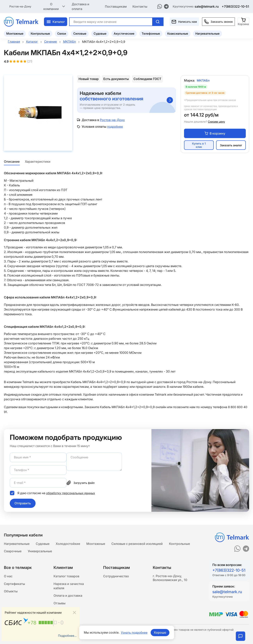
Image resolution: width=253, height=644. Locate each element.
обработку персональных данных (72, 493)
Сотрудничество (116, 576)
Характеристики (38, 162)
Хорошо (160, 632)
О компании (55, 6)
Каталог (56, 21)
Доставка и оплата (80, 6)
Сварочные (13, 551)
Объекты (11, 592)
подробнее (115, 127)
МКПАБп (203, 81)
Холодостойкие (68, 543)
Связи (62, 33)
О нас (8, 576)
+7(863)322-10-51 (235, 6)
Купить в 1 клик (199, 146)
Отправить (23, 504)
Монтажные (15, 33)
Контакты (140, 6)
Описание (12, 162)
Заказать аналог (231, 146)
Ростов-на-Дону (20, 6)
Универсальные (40, 551)
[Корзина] (244, 21)
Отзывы (59, 604)
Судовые (100, 33)
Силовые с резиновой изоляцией (137, 543)
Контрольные (40, 33)
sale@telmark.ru (207, 6)
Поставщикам (116, 6)
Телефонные (151, 33)
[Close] (74, 612)
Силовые (80, 33)
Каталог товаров (66, 576)
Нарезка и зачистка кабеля (69, 587)
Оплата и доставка (68, 597)
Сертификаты (14, 584)
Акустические (124, 33)
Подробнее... (67, 636)
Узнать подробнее (134, 632)
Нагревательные (207, 33)
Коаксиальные (178, 33)
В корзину (215, 134)
